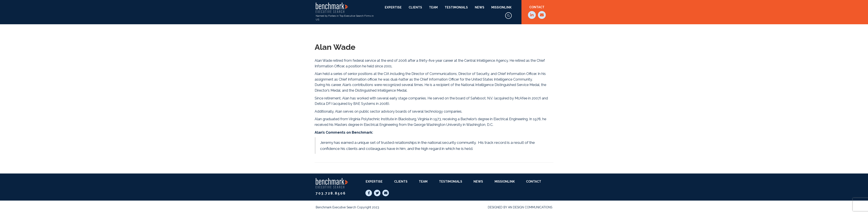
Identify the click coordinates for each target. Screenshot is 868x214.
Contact (537, 7)
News (480, 7)
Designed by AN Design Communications (520, 207)
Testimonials (456, 7)
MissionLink (501, 7)
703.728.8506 (331, 193)
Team (433, 7)
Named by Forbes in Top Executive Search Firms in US (345, 12)
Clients (415, 7)
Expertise (393, 7)
